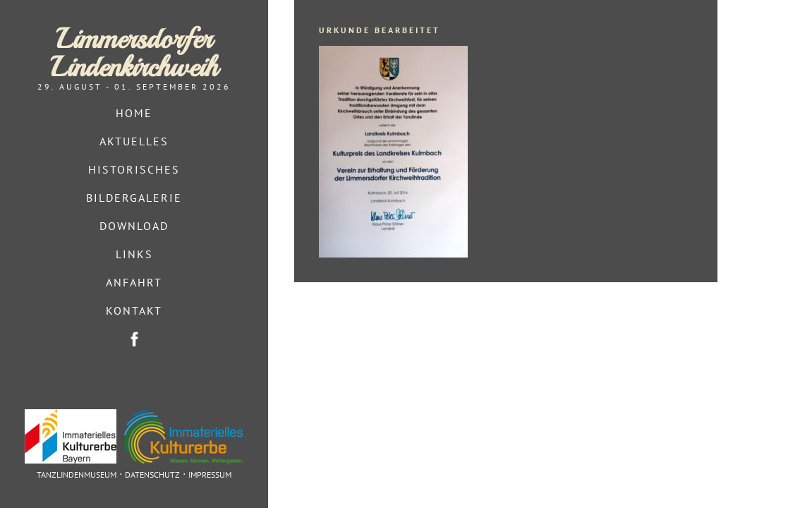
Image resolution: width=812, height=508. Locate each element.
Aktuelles (134, 141)
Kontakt (134, 310)
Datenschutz (152, 474)
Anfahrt (134, 282)
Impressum (210, 474)
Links (134, 254)
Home (134, 113)
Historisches (134, 169)
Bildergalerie (134, 198)
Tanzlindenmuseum (77, 474)
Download (134, 226)
